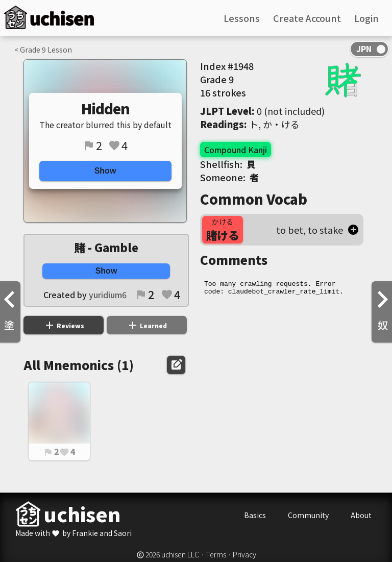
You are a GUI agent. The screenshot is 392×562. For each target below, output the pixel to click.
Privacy (244, 554)
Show (105, 171)
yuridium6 (108, 295)
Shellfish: (228, 164)
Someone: (229, 177)
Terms (216, 554)
